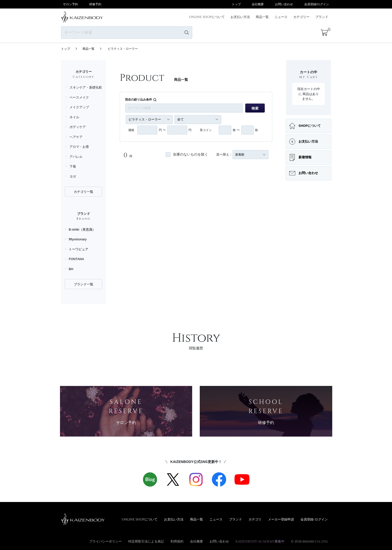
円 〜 (162, 130)
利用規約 (177, 541)
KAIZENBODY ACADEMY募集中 (260, 541)
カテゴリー (301, 17)
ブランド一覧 (83, 284)
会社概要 (258, 4)
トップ (236, 4)
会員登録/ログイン (317, 4)
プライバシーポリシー (105, 541)
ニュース (281, 17)
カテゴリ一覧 (83, 192)
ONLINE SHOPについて (207, 17)
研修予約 (95, 4)
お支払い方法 (240, 17)
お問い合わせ (284, 4)
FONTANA (76, 259)
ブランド (322, 17)
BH (71, 269)
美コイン (206, 130)
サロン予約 (70, 4)
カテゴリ (255, 519)
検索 (255, 108)
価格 (131, 130)
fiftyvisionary (78, 239)
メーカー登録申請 (281, 519)
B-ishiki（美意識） (82, 229)
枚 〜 (236, 130)
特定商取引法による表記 (146, 541)
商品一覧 (262, 17)
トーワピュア (78, 249)
